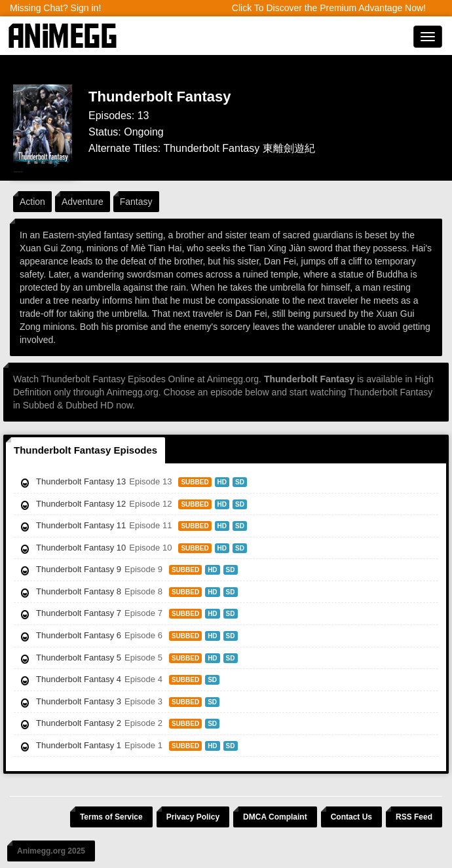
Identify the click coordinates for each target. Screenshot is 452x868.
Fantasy (136, 202)
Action (32, 202)
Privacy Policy (193, 817)
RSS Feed (414, 817)
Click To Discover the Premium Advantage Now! (329, 8)
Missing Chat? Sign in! (55, 8)
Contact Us (351, 817)
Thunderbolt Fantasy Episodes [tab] (85, 450)
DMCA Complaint (275, 817)
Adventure (83, 202)
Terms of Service (111, 817)
